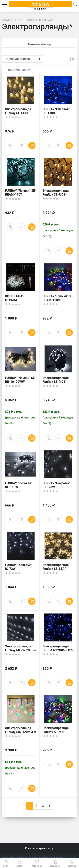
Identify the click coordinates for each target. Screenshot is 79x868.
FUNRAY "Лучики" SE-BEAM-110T (21, 193)
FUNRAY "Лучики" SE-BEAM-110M (58, 298)
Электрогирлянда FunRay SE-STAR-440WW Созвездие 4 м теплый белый (58, 571)
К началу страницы (40, 849)
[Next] (50, 806)
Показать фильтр (39, 44)
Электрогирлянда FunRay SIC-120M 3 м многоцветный (21, 732)
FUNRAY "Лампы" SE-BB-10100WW (20, 380)
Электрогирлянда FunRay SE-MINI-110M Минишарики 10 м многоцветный (57, 734)
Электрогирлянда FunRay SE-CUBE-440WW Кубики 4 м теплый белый (19, 115)
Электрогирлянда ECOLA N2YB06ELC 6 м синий (58, 650)
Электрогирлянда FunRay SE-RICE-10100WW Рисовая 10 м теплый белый (57, 196)
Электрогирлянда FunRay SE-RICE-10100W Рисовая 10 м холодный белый (57, 384)
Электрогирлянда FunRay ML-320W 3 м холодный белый (20, 650)
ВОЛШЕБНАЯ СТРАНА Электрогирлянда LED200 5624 (18, 302)
